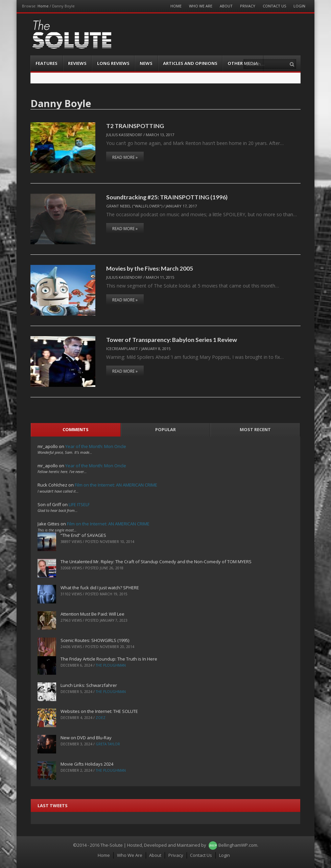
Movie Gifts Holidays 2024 (87, 764)
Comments (76, 429)
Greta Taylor (108, 744)
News (146, 63)
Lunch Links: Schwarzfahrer (89, 685)
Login (299, 6)
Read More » (125, 157)
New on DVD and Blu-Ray (86, 738)
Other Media (243, 63)
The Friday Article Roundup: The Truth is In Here (109, 659)
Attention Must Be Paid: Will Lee (92, 614)
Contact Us (274, 6)
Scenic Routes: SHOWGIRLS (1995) (95, 640)
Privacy (248, 6)
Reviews (77, 63)
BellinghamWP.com (238, 845)
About (226, 6)
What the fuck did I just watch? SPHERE (100, 588)
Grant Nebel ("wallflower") (134, 206)
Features (46, 63)
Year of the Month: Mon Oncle (96, 446)
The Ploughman (111, 665)
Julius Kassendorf (124, 135)
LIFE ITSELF (79, 504)
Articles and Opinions (190, 63)
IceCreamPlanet (122, 349)
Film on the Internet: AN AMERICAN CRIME (116, 485)
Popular (165, 429)
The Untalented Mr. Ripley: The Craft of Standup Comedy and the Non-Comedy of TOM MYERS (156, 562)
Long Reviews (113, 63)
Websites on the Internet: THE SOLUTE (99, 711)
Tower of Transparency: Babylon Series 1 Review (172, 340)
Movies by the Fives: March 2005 (150, 268)
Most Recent (255, 429)
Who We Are (201, 6)
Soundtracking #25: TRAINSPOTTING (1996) (167, 197)
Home (43, 6)
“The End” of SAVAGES (83, 535)
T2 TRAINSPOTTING (135, 126)
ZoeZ (101, 718)
